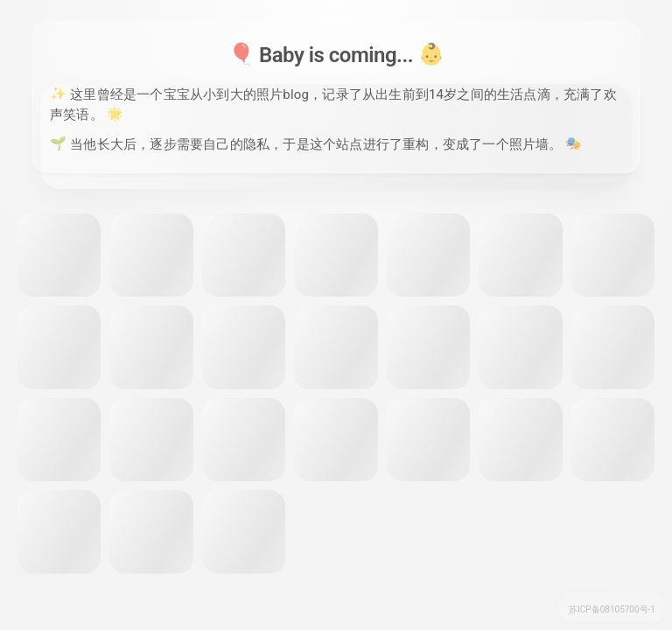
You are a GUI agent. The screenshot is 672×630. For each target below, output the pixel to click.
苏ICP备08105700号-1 (612, 609)
